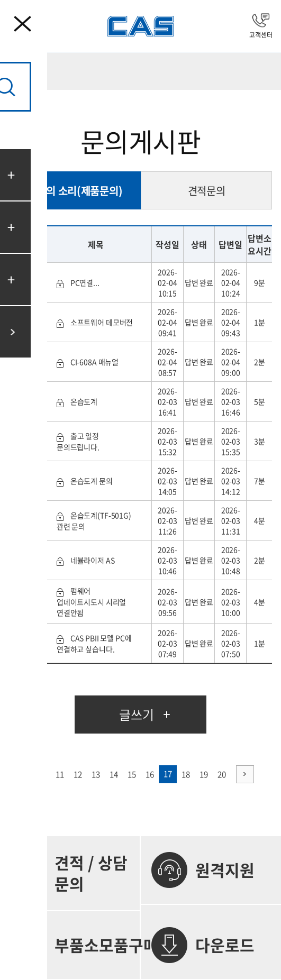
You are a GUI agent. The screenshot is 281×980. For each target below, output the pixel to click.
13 (96, 774)
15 (132, 774)
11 (60, 774)
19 (204, 774)
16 (150, 774)
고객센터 (261, 26)
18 (186, 774)
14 (114, 774)
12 (78, 774)
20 (222, 774)
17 (168, 774)
